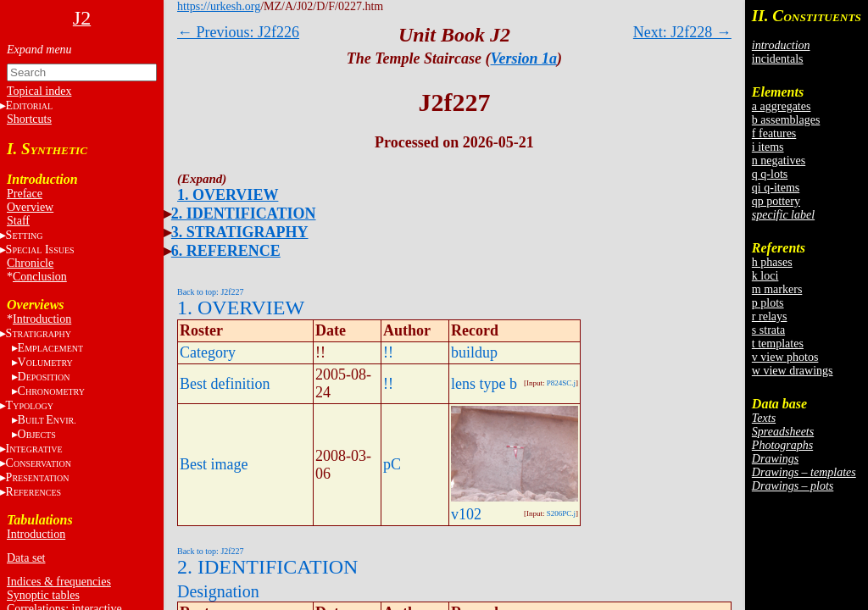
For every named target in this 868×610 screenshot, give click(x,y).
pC (392, 464)
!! (388, 352)
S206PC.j (561, 513)
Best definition (225, 384)
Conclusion (40, 277)
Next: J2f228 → (682, 32)
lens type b (484, 384)
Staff (18, 221)
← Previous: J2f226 (238, 32)
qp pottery (776, 201)
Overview (30, 207)
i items (768, 147)
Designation (218, 591)
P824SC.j (561, 383)
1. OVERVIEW (228, 195)
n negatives (779, 161)
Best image (214, 464)
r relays (770, 316)
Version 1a (524, 58)
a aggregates (782, 106)
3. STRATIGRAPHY (240, 232)
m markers (777, 289)
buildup (474, 352)
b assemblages (786, 120)
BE (47, 420)
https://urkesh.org (219, 6)
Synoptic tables (43, 595)
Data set (26, 558)
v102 (466, 514)
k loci (765, 276)
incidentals (778, 59)
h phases (772, 262)
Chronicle (30, 263)
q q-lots (770, 174)
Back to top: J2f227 (211, 292)
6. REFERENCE (226, 251)
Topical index (39, 91)
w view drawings (793, 371)
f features (774, 133)
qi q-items (776, 188)
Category (208, 352)
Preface (25, 194)
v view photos (785, 357)
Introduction (42, 319)
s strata (768, 330)
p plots (768, 303)
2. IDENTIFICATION (244, 213)
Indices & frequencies (59, 582)
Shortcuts (29, 119)
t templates (778, 344)
